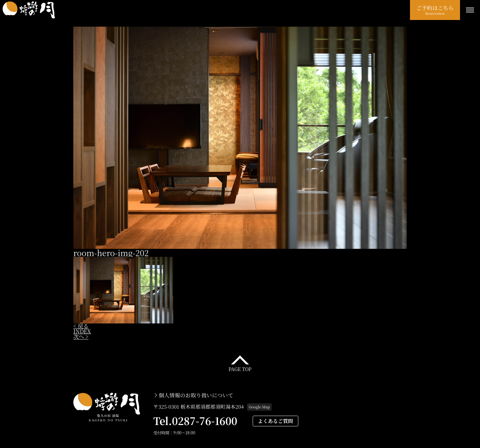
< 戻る (81, 326)
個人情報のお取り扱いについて (196, 395)
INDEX (82, 331)
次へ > (81, 337)
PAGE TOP (240, 369)
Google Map (259, 407)
